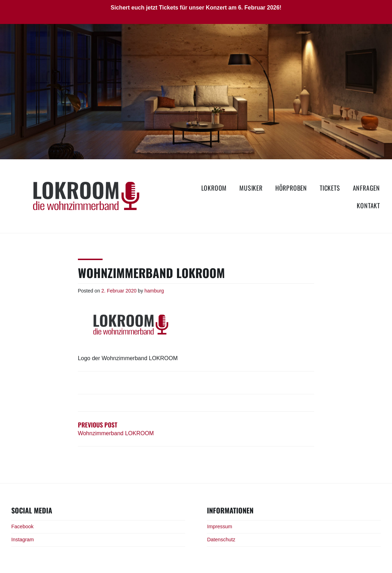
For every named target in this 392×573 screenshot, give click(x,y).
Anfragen (366, 188)
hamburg (154, 291)
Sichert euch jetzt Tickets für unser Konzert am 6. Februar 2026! (196, 8)
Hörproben (291, 188)
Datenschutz (221, 540)
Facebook (22, 526)
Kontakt (368, 205)
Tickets (330, 188)
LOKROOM (214, 188)
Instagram (23, 540)
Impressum (219, 526)
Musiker (251, 188)
